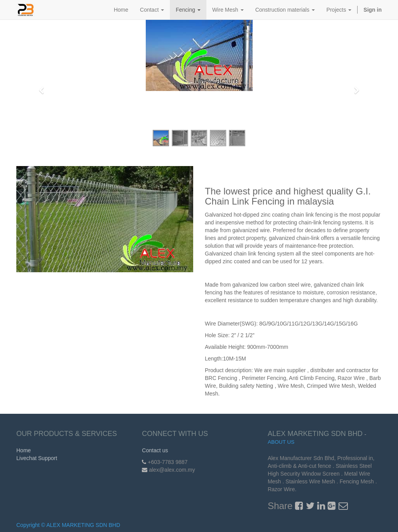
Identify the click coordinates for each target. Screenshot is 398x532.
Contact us (155, 450)
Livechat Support (37, 458)
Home (24, 450)
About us (281, 442)
